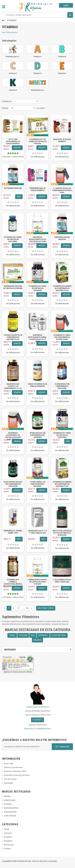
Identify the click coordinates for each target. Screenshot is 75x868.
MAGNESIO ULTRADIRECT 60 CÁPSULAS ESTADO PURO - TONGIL (13, 436)
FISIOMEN (8, 804)
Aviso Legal (9, 763)
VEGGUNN (23, 635)
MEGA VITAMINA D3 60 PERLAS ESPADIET (38, 385)
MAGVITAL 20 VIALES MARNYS (62, 140)
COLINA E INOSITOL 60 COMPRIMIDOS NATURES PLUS (13, 337)
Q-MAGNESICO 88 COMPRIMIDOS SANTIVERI (62, 386)
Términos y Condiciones (13, 767)
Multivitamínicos (37, 90)
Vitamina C (13, 73)
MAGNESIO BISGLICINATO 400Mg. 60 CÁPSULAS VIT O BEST (37, 338)
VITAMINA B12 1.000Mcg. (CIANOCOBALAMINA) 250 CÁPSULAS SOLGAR (13, 583)
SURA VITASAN (10, 816)
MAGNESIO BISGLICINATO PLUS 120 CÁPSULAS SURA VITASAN (38, 240)
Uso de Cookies (10, 779)
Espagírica (8, 841)
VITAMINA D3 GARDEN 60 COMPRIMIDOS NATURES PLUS (62, 484)
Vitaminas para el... (13, 57)
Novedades (9, 783)
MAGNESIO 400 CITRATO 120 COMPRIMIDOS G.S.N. (13, 386)
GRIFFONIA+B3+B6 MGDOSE (62, 238)
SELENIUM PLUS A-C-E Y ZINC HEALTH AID (37, 532)
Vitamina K (13, 90)
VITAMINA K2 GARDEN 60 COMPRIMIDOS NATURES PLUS (62, 288)
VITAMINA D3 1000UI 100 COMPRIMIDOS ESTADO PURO (62, 337)
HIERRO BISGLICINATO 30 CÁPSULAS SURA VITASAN (38, 582)
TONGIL (12, 635)
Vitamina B (62, 57)
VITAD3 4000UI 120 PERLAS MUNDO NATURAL (38, 484)
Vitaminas (8, 833)
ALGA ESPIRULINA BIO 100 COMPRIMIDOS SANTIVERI (13, 484)
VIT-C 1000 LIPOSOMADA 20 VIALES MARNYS (13, 141)
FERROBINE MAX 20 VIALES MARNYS (37, 189)
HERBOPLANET (10, 800)
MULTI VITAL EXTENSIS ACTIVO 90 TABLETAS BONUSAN (62, 533)
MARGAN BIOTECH (11, 808)
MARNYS (37, 640)
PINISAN (7, 796)
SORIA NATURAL (59, 635)
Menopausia (9, 845)
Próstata (7, 849)
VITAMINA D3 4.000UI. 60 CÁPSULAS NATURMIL (13, 239)
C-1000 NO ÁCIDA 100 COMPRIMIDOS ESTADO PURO (62, 190)
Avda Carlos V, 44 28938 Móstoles (37, 729)
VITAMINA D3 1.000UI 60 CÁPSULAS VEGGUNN (62, 435)
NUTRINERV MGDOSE (13, 188)
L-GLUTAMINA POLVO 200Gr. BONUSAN (62, 581)
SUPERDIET (43, 635)
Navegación (4, 7)
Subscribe (62, 747)
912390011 (37, 720)
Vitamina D (37, 73)
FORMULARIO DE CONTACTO (38, 707)
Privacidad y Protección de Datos (17, 775)
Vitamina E (62, 73)
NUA (33, 635)
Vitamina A (37, 57)
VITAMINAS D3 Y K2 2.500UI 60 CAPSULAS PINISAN (38, 141)
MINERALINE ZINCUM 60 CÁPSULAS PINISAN (13, 287)
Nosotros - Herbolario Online (15, 771)
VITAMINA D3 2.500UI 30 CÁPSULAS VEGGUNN (38, 288)
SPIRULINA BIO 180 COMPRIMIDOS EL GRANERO (38, 435)
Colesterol (8, 837)
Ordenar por (7, 101)
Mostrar (5, 108)
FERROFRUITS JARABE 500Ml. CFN (13, 532)
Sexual (7, 829)
